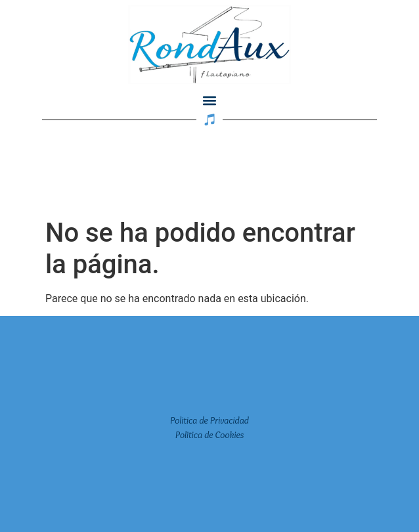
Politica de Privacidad (209, 420)
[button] (210, 100)
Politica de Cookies (210, 435)
